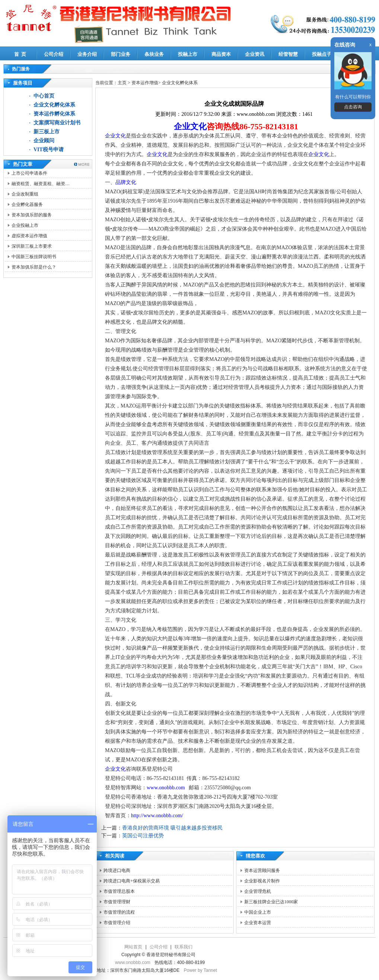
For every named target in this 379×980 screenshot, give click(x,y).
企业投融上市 (25, 225)
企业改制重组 (25, 194)
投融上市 (188, 54)
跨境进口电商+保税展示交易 (132, 881)
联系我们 (184, 947)
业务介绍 (87, 54)
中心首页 (44, 96)
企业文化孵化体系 (54, 105)
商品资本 (221, 54)
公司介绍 (54, 54)
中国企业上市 (258, 912)
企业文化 (190, 126)
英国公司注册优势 (143, 836)
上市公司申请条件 (29, 173)
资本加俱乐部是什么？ (34, 267)
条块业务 (154, 54)
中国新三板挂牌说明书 (34, 257)
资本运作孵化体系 (54, 114)
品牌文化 (126, 182)
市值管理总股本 (119, 891)
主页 (122, 83)
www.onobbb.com (166, 788)
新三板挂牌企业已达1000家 (271, 902)
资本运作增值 (145, 83)
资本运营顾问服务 (262, 870)
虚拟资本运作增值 (29, 236)
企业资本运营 (258, 923)
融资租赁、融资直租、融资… (41, 184)
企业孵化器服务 (27, 204)
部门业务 (121, 54)
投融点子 (322, 54)
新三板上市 (47, 132)
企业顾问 (44, 141)
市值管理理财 (117, 902)
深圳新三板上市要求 (32, 246)
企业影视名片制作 (262, 881)
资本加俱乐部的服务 (32, 215)
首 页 (20, 54)
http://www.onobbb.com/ (157, 816)
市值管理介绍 (117, 923)
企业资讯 (255, 54)
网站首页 (133, 947)
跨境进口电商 (117, 870)
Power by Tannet (200, 970)
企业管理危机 (258, 891)
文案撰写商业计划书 (57, 123)
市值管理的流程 (119, 912)
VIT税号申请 (49, 150)
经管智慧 (288, 54)
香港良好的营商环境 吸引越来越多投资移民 (172, 828)
